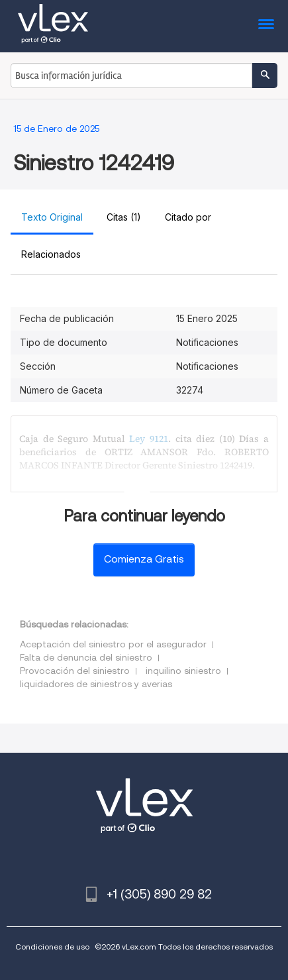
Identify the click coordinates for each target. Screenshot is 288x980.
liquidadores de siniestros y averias (96, 684)
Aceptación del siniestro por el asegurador (113, 644)
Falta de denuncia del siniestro (86, 657)
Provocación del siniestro (75, 671)
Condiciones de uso (52, 947)
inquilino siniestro (183, 671)
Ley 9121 (149, 439)
